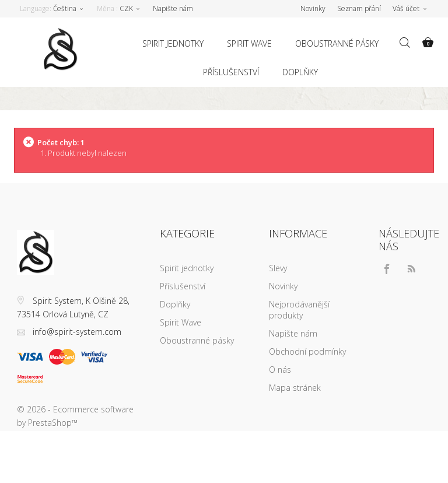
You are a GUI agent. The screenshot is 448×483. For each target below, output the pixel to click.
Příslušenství (231, 72)
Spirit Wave (249, 43)
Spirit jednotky (173, 43)
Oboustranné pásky (337, 43)
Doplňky (300, 72)
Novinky (283, 286)
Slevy (278, 268)
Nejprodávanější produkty (299, 310)
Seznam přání (359, 8)
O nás (280, 370)
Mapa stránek (295, 388)
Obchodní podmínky (307, 351)
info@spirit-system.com (77, 332)
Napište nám (174, 8)
